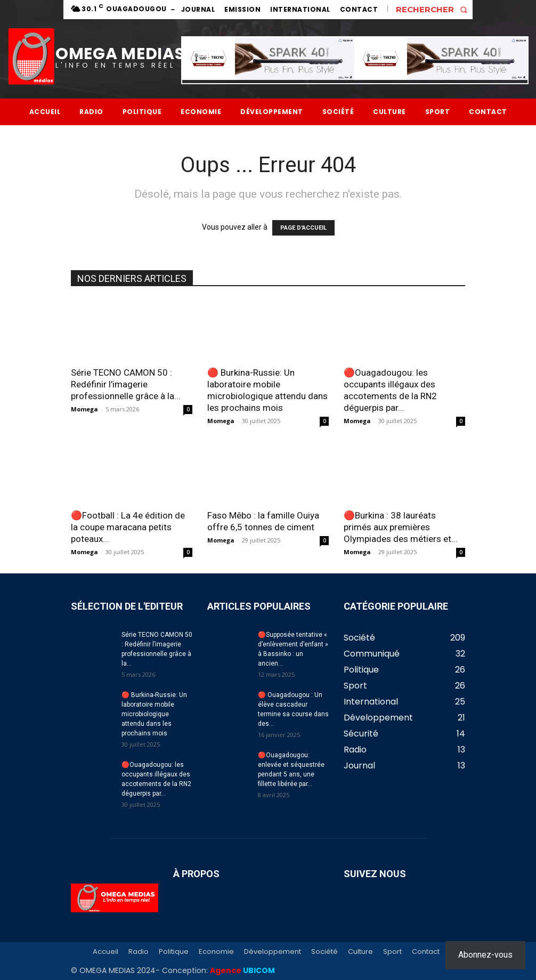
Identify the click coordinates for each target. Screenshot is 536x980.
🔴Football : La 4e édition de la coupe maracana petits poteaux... (128, 527)
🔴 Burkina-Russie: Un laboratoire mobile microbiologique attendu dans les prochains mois (154, 714)
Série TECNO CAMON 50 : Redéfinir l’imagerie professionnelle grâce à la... (126, 384)
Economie (216, 952)
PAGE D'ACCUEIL (303, 228)
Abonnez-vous (485, 955)
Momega (84, 409)
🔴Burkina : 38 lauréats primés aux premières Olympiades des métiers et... (401, 527)
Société (324, 952)
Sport (392, 952)
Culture (360, 952)
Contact (426, 952)
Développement (273, 952)
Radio (139, 952)
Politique (174, 952)
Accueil (105, 952)
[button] (434, 9)
